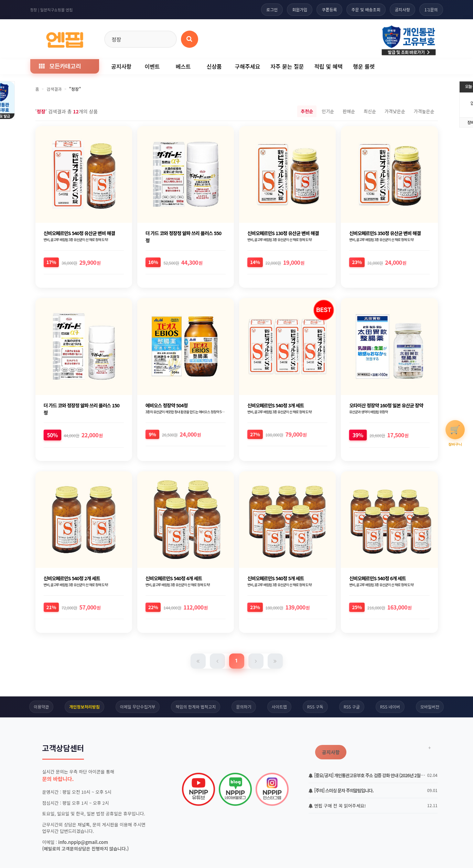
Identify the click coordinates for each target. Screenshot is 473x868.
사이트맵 (279, 707)
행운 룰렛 (364, 66)
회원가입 (300, 9)
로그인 (272, 9)
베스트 (183, 66)
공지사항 (402, 9)
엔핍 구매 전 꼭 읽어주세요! (337, 806)
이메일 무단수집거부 (138, 707)
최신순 (370, 111)
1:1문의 (431, 9)
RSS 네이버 (390, 707)
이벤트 (152, 66)
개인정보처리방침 (84, 707)
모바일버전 (430, 707)
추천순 (307, 111)
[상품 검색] (190, 39)
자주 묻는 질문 (287, 66)
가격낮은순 (395, 111)
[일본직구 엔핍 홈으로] (65, 38)
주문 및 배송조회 (366, 9)
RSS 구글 (352, 707)
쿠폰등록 (329, 9)
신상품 (214, 66)
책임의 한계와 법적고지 (196, 707)
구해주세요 (248, 66)
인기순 (328, 111)
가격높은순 (424, 111)
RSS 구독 (315, 707)
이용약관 (41, 707)
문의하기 (244, 707)
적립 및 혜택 (328, 66)
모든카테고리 (60, 66)
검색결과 (54, 89)
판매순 (349, 111)
